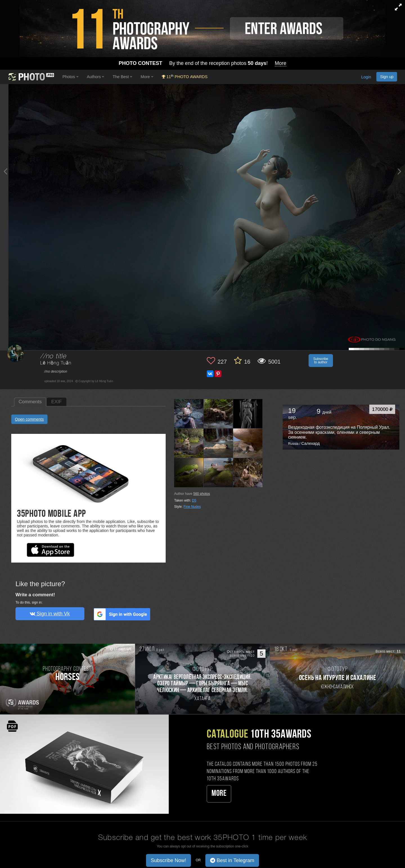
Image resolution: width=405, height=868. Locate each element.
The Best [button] (122, 77)
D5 (194, 500)
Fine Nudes (192, 507)
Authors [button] (96, 77)
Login (366, 77)
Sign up (387, 77)
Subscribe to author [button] (321, 361)
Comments (30, 402)
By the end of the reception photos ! (202, 63)
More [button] (147, 77)
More (219, 794)
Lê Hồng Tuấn (56, 363)
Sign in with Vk (50, 614)
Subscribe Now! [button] (168, 860)
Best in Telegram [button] (232, 860)
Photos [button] (70, 77)
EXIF (57, 402)
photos (202, 494)
